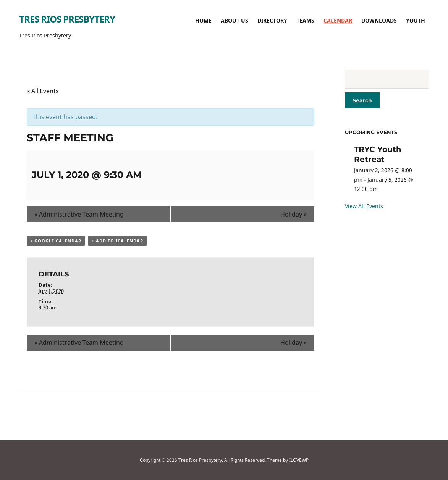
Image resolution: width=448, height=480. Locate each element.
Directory (272, 20)
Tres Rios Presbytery (67, 19)
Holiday (294, 214)
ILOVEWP (299, 460)
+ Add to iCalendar (117, 241)
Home (203, 20)
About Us (235, 20)
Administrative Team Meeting (79, 214)
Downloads (379, 20)
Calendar (338, 20)
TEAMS (305, 20)
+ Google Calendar (56, 241)
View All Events (364, 206)
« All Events (43, 91)
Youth (416, 20)
